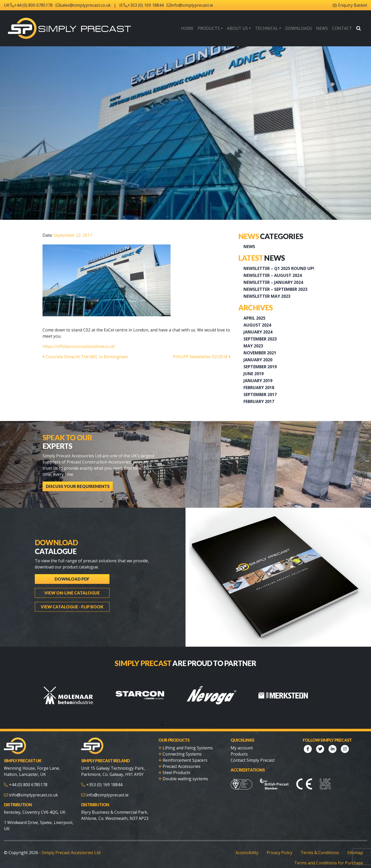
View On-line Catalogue (72, 593)
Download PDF (72, 579)
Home (187, 28)
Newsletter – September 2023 (275, 289)
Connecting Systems (182, 754)
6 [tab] (201, 725)
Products (209, 28)
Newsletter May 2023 (267, 296)
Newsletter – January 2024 (273, 282)
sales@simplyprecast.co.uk (85, 5)
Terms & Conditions (320, 853)
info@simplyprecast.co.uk (33, 795)
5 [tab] (193, 725)
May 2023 (253, 346)
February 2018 (259, 388)
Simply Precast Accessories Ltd (71, 853)
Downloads (299, 28)
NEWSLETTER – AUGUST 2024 (273, 275)
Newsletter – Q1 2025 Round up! (279, 268)
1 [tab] (162, 725)
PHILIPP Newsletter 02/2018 (202, 357)
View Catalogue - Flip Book (72, 607)
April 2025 (254, 318)
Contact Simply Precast (253, 760)
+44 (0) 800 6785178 (33, 5)
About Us (237, 28)
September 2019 (260, 367)
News (322, 28)
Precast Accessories (182, 766)
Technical (267, 28)
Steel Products (176, 773)
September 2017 (260, 394)
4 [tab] (185, 725)
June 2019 (254, 374)
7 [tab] (209, 725)
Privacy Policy (280, 853)
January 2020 (258, 360)
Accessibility (247, 853)
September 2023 (260, 339)
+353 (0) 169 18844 (146, 5)
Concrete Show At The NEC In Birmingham (85, 357)
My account (242, 748)
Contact (342, 28)
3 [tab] (178, 725)
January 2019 (258, 381)
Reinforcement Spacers (185, 760)
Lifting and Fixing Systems (188, 748)
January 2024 (258, 332)
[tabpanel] (78, 695)
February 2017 (259, 401)
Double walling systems (185, 779)
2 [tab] (170, 725)
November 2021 (260, 353)
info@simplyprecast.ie (192, 5)
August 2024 (257, 325)
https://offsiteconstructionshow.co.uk (79, 346)
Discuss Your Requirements (78, 486)
